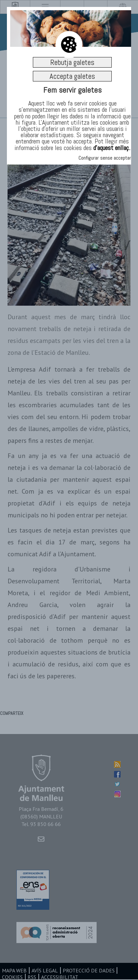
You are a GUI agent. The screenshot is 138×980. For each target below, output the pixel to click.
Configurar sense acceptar (105, 158)
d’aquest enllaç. (112, 148)
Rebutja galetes (72, 62)
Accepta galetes (72, 76)
